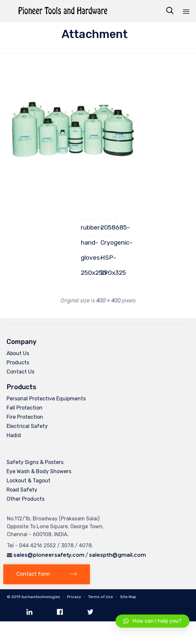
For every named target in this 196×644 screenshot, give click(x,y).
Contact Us (20, 372)
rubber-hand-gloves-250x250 (89, 230)
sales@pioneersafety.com (49, 555)
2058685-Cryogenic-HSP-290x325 (108, 230)
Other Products (26, 499)
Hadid (14, 435)
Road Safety (22, 490)
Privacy (74, 597)
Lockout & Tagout (28, 481)
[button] (47, 574)
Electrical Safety (27, 426)
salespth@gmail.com (117, 555)
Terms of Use (100, 597)
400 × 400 (108, 301)
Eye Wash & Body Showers (39, 471)
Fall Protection (25, 408)
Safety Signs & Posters (35, 462)
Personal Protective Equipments (46, 399)
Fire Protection (25, 417)
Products (18, 362)
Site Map (128, 597)
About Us (18, 353)
